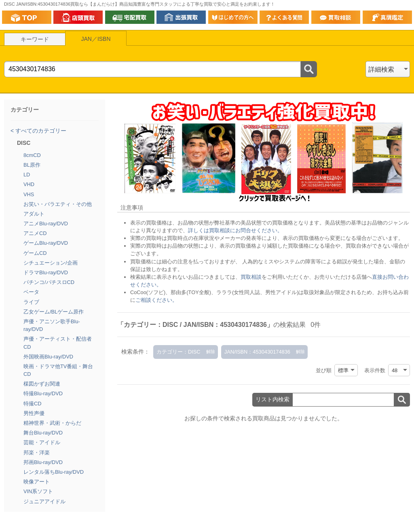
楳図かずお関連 (42, 384)
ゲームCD (35, 253)
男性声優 (34, 413)
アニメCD (35, 233)
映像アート (37, 482)
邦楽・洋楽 (37, 453)
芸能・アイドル (42, 442)
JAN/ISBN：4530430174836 (257, 352)
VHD (29, 184)
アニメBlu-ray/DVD (46, 224)
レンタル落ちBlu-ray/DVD (54, 472)
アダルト (34, 214)
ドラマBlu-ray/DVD (46, 272)
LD (27, 175)
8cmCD (32, 155)
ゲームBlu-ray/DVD (46, 243)
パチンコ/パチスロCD (49, 282)
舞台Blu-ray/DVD (43, 433)
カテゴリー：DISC (178, 352)
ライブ (31, 302)
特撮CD (32, 404)
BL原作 (32, 165)
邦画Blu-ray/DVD (43, 462)
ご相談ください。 (156, 300)
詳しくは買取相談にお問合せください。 (235, 230)
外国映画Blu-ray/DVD (48, 357)
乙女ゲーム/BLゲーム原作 (54, 312)
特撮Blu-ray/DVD (43, 393)
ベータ (31, 292)
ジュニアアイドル (44, 501)
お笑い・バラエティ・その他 (58, 204)
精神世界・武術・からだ (52, 423)
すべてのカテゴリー (40, 131)
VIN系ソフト (38, 491)
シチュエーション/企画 (51, 263)
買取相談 (251, 277)
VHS (29, 194)
